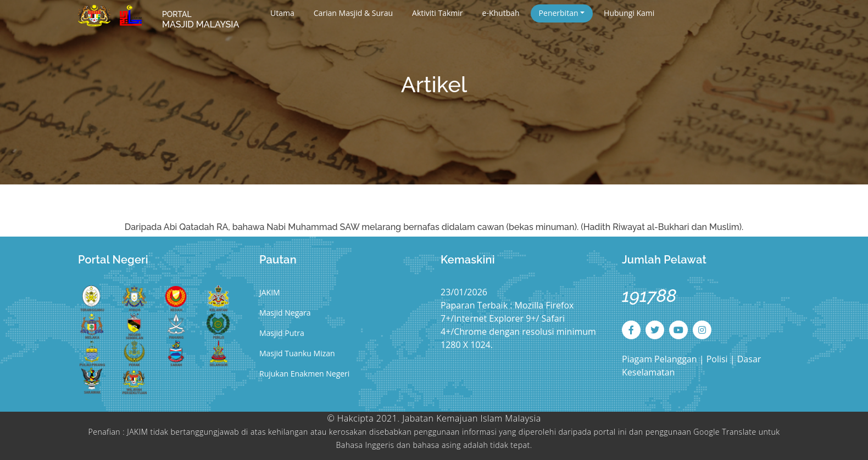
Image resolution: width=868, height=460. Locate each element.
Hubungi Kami (629, 13)
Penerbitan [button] (559, 13)
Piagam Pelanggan (661, 359)
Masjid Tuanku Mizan (297, 353)
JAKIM (270, 292)
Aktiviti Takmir (437, 13)
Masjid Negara (285, 313)
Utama (282, 13)
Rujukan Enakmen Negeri (304, 374)
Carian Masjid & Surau (353, 13)
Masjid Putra (282, 333)
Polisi (717, 359)
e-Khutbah (501, 13)
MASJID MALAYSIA (201, 20)
